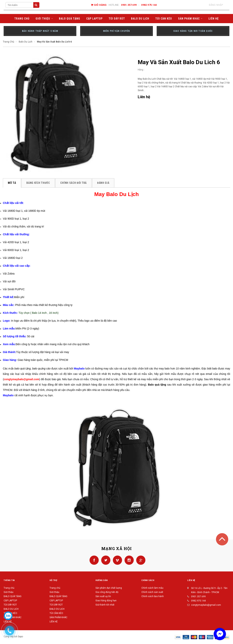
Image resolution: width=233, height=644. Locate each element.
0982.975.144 (149, 5)
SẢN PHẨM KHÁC (13, 617)
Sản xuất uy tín (103, 596)
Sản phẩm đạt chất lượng (109, 588)
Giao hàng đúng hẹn (106, 601)
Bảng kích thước (38, 183)
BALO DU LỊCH (11, 609)
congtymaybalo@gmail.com (206, 605)
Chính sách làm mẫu (152, 588)
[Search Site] (20, 5)
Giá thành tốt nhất (105, 605)
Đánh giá (103, 183)
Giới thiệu (9, 592)
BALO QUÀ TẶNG (13, 596)
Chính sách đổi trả (74, 183)
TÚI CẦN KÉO (56, 613)
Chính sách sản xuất (152, 592)
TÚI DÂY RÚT (10, 605)
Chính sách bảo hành (153, 596)
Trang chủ (9, 588)
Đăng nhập (216, 5)
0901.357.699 (129, 5)
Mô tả (12, 183)
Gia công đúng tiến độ (107, 592)
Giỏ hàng (99, 5)
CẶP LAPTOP (10, 601)
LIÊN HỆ (54, 622)
